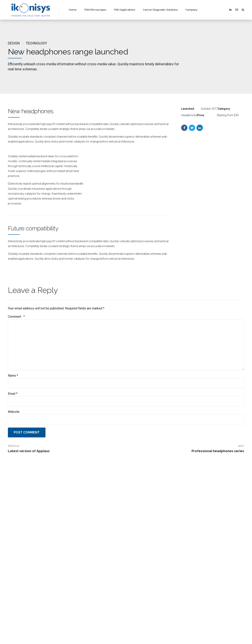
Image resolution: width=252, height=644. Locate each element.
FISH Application (139, 554)
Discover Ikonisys (139, 543)
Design (14, 43)
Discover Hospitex (201, 543)
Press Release (77, 571)
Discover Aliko (76, 543)
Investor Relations (79, 560)
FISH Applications (125, 10)
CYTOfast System (201, 548)
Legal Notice (76, 577)
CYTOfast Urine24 (201, 565)
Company (191, 10)
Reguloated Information (82, 565)
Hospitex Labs (199, 560)
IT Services (197, 571)
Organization (76, 548)
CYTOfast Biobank (201, 554)
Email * (13, 394)
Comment (16, 317)
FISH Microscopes (95, 10)
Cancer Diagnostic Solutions (160, 10)
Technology (36, 43)
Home (73, 10)
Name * (13, 376)
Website (14, 412)
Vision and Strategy (80, 554)
